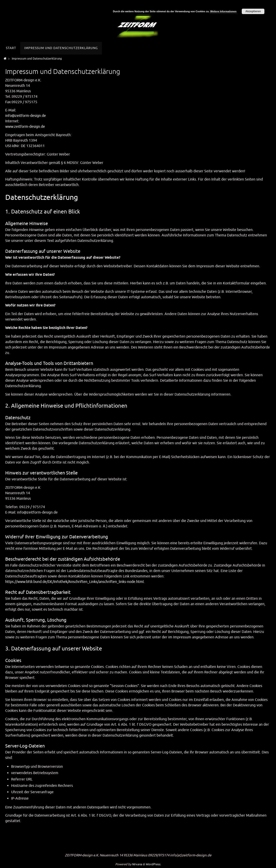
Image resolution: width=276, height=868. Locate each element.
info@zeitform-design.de (26, 116)
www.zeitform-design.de (25, 127)
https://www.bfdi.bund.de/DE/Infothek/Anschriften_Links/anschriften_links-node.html (74, 582)
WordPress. (153, 864)
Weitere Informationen (223, 11)
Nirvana (137, 864)
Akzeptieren (253, 11)
